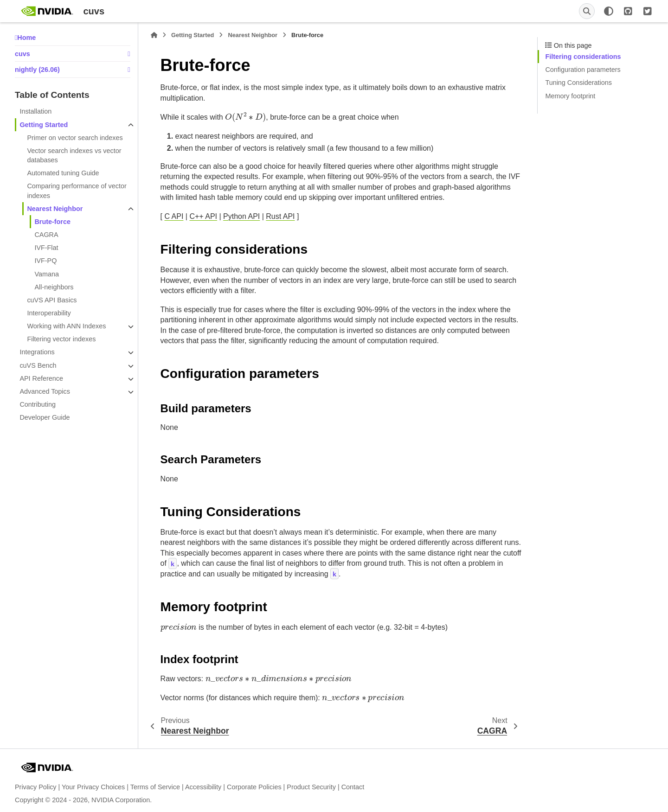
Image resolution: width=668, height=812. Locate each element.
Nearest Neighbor (55, 209)
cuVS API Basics (52, 300)
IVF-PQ (45, 261)
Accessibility (203, 787)
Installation (35, 111)
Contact (353, 787)
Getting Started (44, 125)
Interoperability (49, 313)
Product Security (311, 787)
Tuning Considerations (578, 83)
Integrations (37, 352)
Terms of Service (155, 787)
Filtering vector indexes (61, 339)
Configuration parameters (583, 70)
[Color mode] (609, 11)
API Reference (41, 378)
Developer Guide (45, 417)
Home (26, 38)
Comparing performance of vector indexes (77, 191)
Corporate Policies (254, 787)
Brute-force (52, 222)
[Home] (154, 35)
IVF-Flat (46, 248)
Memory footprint (570, 96)
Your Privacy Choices (93, 787)
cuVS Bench (38, 365)
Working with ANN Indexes (66, 326)
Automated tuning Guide (63, 173)
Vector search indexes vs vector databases (74, 155)
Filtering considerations (583, 57)
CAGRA (46, 235)
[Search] (587, 11)
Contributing (38, 404)
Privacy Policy (36, 787)
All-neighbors (54, 287)
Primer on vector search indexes (75, 138)
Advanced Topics (45, 391)
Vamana (47, 274)
